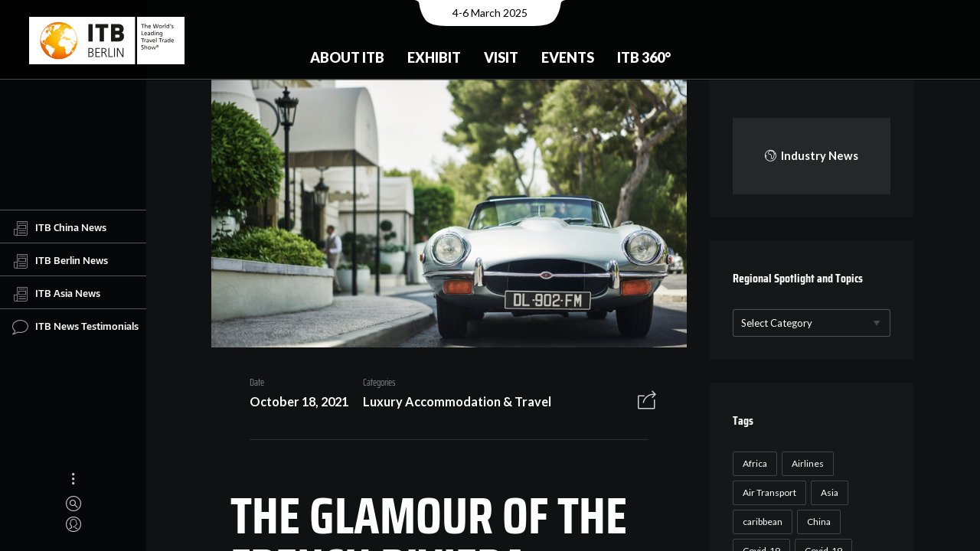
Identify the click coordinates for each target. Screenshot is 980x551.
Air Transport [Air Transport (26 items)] (767, 492)
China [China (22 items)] (817, 522)
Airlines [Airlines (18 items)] (805, 463)
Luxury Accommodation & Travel (452, 403)
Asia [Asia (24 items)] (827, 492)
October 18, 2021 (294, 403)
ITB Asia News (56, 294)
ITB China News (59, 228)
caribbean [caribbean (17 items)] (760, 522)
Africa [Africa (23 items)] (753, 463)
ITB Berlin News (60, 261)
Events (568, 57)
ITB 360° (644, 57)
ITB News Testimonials (75, 327)
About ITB (347, 57)
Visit (501, 57)
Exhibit (434, 57)
